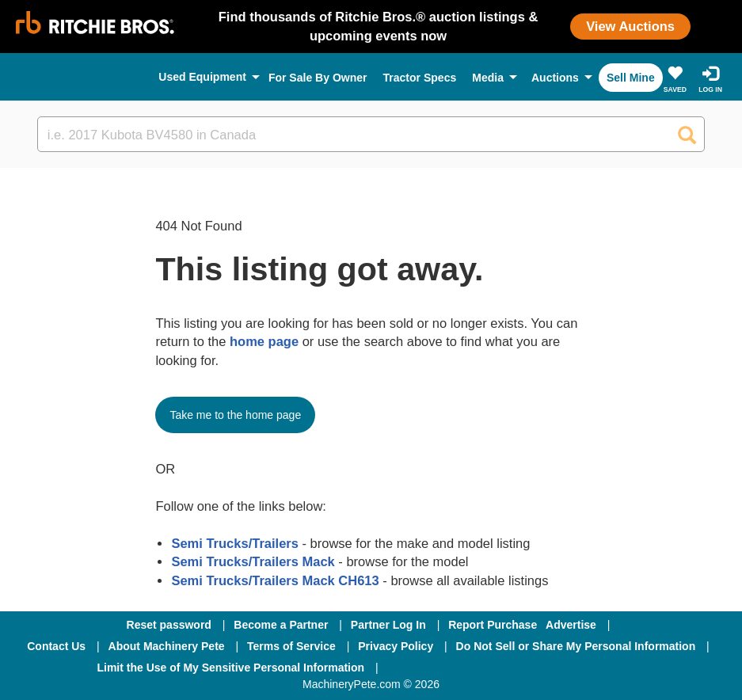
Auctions (555, 78)
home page (264, 341)
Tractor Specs (420, 78)
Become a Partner (281, 625)
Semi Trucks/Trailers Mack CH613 (275, 580)
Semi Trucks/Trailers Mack (253, 561)
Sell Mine (631, 78)
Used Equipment (202, 77)
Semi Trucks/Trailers (235, 543)
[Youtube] (599, 668)
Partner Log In (388, 625)
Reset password (169, 625)
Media (488, 78)
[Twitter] (517, 668)
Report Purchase (493, 625)
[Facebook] (432, 668)
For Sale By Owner (318, 78)
